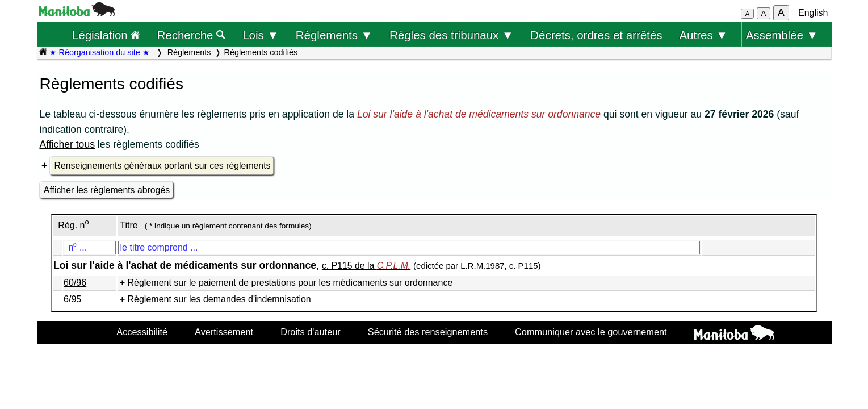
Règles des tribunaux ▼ (451, 35)
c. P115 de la (366, 266)
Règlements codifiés (261, 52)
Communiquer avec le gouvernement (591, 332)
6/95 (72, 299)
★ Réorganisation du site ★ (100, 52)
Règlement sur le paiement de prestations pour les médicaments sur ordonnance (290, 283)
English (813, 13)
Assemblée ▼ (782, 35)
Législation (106, 35)
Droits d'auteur (311, 332)
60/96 (75, 283)
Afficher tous (67, 144)
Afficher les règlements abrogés (107, 190)
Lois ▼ (261, 35)
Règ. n (73, 225)
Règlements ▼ (334, 35)
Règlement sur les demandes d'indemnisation (219, 299)
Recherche (192, 35)
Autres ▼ (703, 35)
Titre (129, 225)
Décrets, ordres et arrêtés (596, 35)
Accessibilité (142, 332)
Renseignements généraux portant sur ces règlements (163, 166)
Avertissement (224, 332)
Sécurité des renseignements (428, 332)
